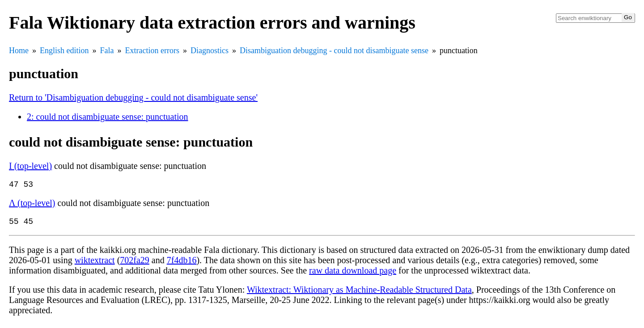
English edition (64, 50)
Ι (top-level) (30, 166)
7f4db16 (182, 264)
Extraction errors (152, 50)
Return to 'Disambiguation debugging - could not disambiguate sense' (133, 97)
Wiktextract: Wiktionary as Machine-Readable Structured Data (359, 293)
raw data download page (353, 274)
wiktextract (95, 264)
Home (19, 50)
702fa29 (135, 264)
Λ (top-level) (32, 205)
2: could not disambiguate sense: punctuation (108, 117)
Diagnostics (210, 50)
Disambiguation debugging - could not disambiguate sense (334, 50)
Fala (107, 50)
